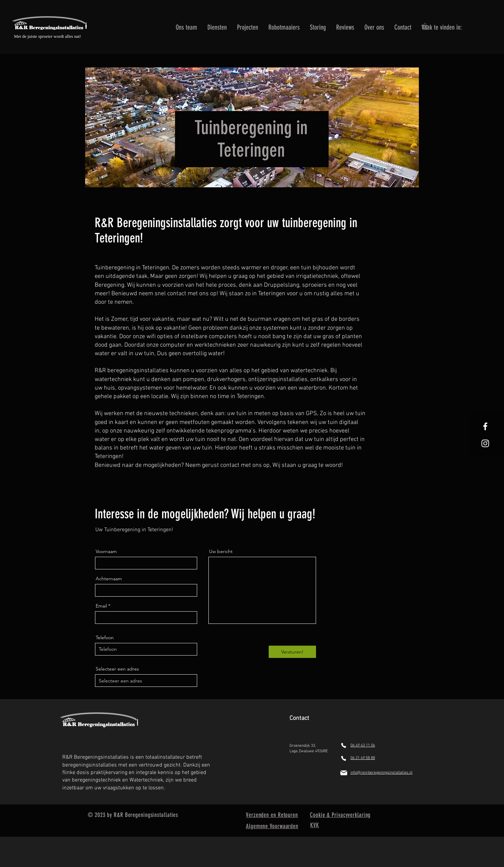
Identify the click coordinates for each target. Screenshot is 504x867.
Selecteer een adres (117, 669)
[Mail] (344, 773)
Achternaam (109, 579)
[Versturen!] (292, 652)
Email (101, 606)
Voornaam (106, 551)
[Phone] (344, 745)
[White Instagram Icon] (485, 443)
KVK (315, 825)
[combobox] (146, 681)
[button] (217, 26)
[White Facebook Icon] (485, 426)
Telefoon (105, 637)
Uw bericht (221, 551)
